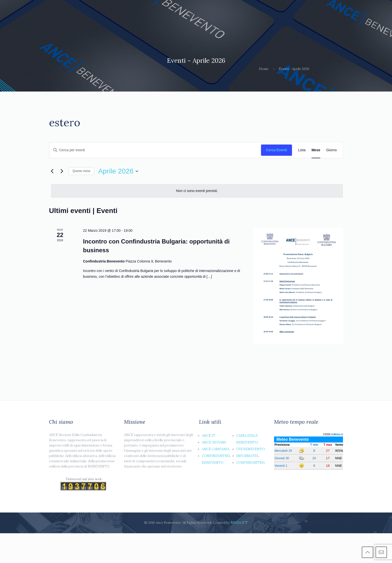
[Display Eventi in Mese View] (316, 150)
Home (264, 69)
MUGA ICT (239, 523)
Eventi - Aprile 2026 (294, 69)
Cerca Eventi (277, 150)
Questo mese (81, 171)
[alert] (197, 191)
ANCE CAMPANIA (216, 449)
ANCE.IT (209, 436)
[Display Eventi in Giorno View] (331, 150)
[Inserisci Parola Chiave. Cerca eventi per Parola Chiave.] (155, 150)
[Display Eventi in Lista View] (302, 150)
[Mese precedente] (52, 171)
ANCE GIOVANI (214, 442)
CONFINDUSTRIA (250, 463)
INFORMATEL (248, 456)
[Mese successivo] (62, 171)
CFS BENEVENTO (251, 449)
